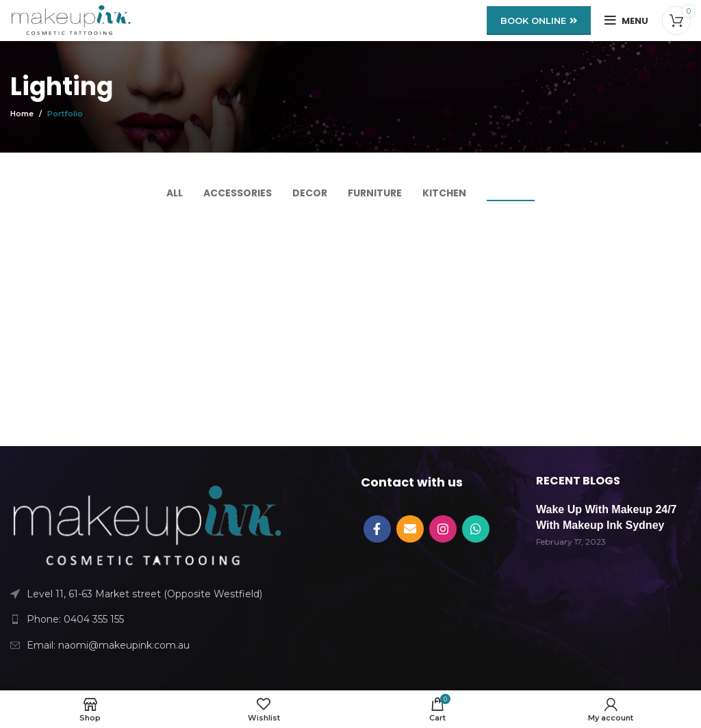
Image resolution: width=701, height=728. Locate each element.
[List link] (146, 619)
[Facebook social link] (377, 529)
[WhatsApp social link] (476, 529)
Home (22, 114)
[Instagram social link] (443, 529)
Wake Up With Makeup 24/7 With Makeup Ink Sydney (607, 517)
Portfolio (65, 114)
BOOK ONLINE (539, 21)
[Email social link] (410, 529)
